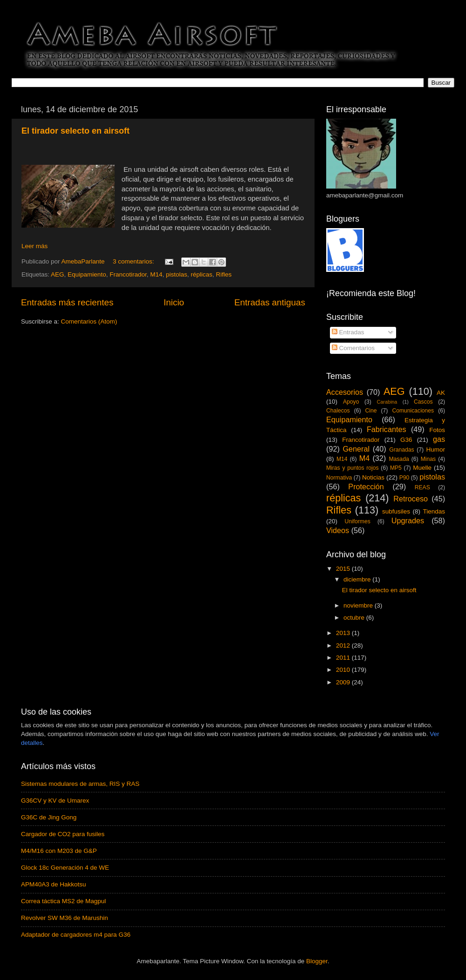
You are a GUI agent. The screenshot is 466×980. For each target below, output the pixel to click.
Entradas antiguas (270, 302)
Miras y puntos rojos (353, 468)
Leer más (34, 246)
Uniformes (357, 521)
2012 (344, 645)
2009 (344, 682)
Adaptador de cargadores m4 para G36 (76, 935)
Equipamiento (87, 274)
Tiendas (434, 511)
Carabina (387, 402)
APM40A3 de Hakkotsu (54, 884)
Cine (371, 411)
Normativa (339, 478)
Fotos (437, 430)
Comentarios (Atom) (89, 321)
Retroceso (411, 499)
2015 (344, 569)
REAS (422, 487)
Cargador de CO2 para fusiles (63, 834)
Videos (338, 530)
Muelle (422, 468)
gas (439, 439)
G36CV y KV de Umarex (55, 801)
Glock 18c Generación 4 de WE (65, 868)
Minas (428, 459)
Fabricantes (387, 429)
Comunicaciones (413, 411)
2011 (344, 658)
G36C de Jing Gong (49, 817)
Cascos (423, 402)
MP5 (396, 468)
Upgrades (408, 520)
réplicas (202, 274)
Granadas (401, 450)
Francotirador (128, 274)
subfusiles (396, 511)
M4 (365, 458)
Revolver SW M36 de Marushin (65, 918)
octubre (355, 618)
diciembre (358, 579)
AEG (58, 274)
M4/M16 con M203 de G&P (59, 851)
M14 (156, 274)
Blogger (317, 961)
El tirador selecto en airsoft (75, 131)
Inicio (174, 302)
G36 (406, 440)
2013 (344, 633)
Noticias (373, 477)
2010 (344, 670)
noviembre (359, 605)
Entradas (348, 332)
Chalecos (338, 411)
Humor (436, 449)
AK (441, 393)
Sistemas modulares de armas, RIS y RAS (80, 784)
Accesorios (345, 392)
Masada (399, 459)
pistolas (177, 274)
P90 (404, 478)
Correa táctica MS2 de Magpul (63, 901)
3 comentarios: (134, 261)
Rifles (224, 274)
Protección (366, 487)
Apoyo (351, 402)
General (356, 449)
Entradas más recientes (67, 302)
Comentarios (353, 348)
